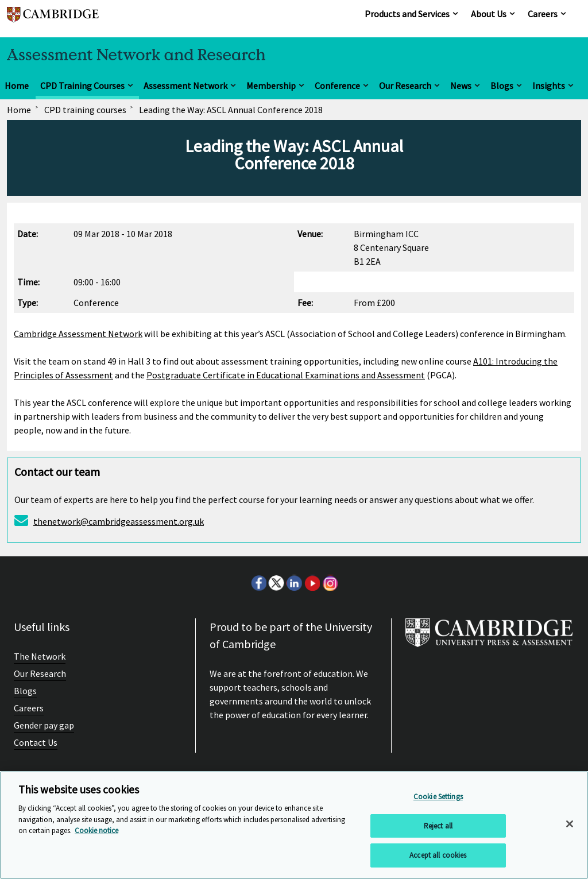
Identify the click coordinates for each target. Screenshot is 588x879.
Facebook (258, 583)
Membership (271, 86)
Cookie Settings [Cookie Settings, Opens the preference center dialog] (438, 797)
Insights (549, 86)
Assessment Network (185, 86)
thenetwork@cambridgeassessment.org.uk (119, 521)
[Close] (570, 824)
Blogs (502, 86)
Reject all (438, 826)
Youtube (312, 583)
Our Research (405, 86)
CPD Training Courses (82, 86)
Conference (337, 86)
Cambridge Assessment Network (78, 334)
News (461, 86)
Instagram (330, 583)
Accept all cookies (438, 855)
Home (17, 86)
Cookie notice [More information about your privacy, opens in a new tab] (96, 830)
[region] (294, 825)
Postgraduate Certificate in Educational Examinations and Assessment (286, 375)
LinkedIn (294, 583)
